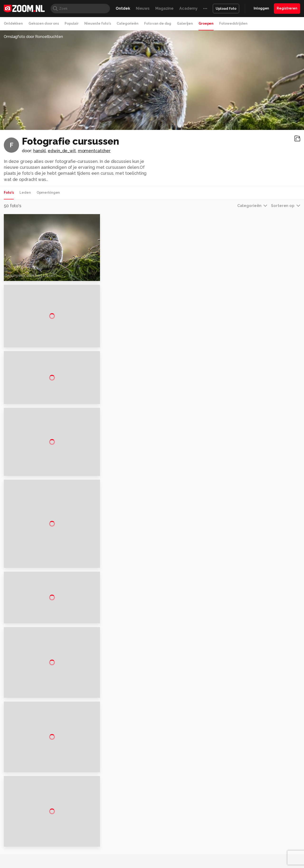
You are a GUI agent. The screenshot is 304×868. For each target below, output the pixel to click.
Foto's (9, 193)
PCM (66, 864)
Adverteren (254, 807)
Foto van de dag (158, 23)
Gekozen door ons (44, 23)
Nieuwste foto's (98, 23)
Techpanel (206, 864)
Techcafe (150, 864)
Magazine (164, 8)
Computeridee (49, 864)
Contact (251, 849)
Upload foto (226, 9)
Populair (72, 23)
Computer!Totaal (85, 864)
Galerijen (185, 23)
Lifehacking (187, 864)
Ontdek (123, 8)
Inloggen (261, 8)
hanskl (39, 151)
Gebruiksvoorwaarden (262, 824)
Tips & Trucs (110, 864)
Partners (251, 832)
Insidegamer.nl (243, 864)
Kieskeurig (27, 864)
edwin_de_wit (62, 151)
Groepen (206, 23)
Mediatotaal (131, 864)
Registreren (287, 8)
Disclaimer (253, 816)
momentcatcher (94, 151)
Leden (25, 193)
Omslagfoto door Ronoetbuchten (33, 37)
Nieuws (143, 8)
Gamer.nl (223, 864)
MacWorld (168, 864)
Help (248, 841)
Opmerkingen (48, 193)
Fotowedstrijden (233, 23)
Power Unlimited (270, 864)
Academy (188, 8)
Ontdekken (13, 23)
